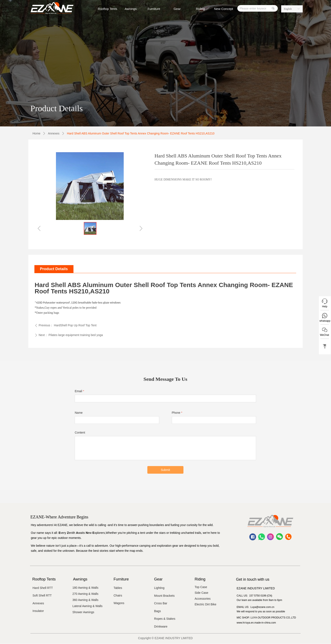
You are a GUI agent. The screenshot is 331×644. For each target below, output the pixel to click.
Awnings (131, 9)
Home (36, 133)
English (288, 9)
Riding (200, 9)
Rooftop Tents (107, 9)
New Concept (224, 9)
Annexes (54, 133)
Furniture (154, 9)
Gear (177, 9)
